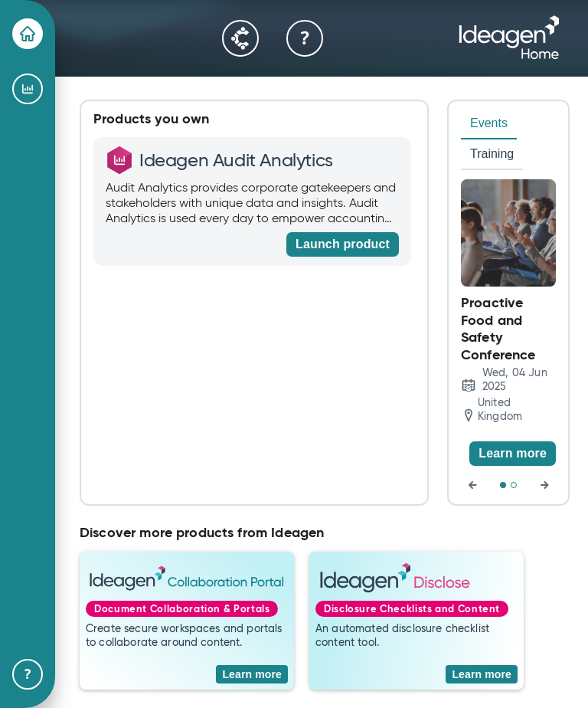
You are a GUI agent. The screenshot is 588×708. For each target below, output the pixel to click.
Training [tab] (492, 154)
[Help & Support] (28, 674)
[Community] (240, 38)
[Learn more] (513, 454)
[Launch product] (343, 244)
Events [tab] (489, 123)
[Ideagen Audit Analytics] (28, 89)
